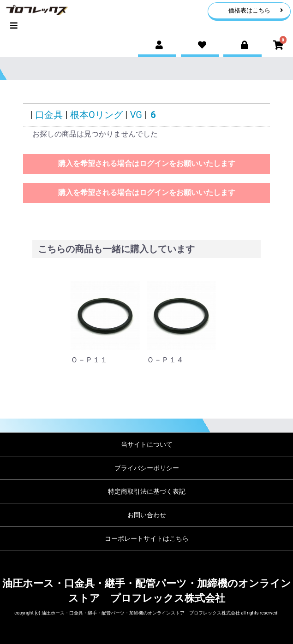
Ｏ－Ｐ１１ (89, 360)
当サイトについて (147, 444)
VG (136, 115)
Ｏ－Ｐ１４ (165, 360)
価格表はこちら (256, 10)
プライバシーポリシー (147, 468)
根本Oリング (96, 115)
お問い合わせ (147, 515)
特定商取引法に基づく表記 (147, 491)
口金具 (49, 115)
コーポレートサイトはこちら (147, 538)
